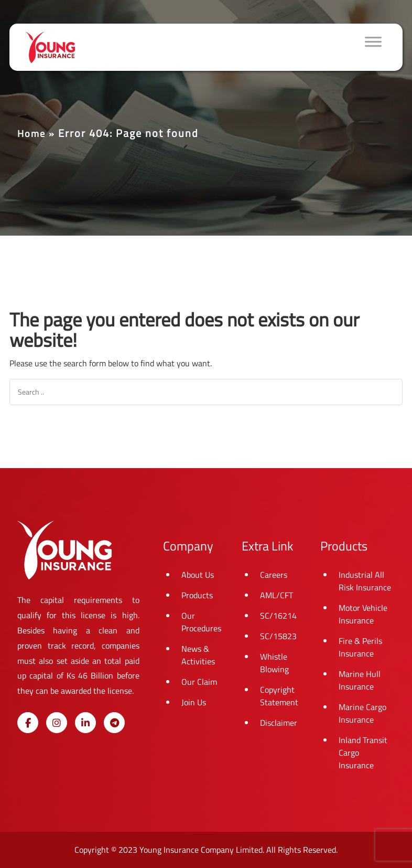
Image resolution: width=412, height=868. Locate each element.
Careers (274, 575)
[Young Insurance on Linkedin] (85, 723)
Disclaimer (279, 723)
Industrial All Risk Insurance (365, 581)
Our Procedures (201, 622)
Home (31, 134)
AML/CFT (277, 595)
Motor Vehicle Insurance (363, 614)
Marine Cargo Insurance (362, 713)
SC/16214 (278, 616)
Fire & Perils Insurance (360, 647)
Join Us (194, 702)
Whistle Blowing (274, 663)
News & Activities (198, 655)
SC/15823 (278, 636)
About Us (198, 575)
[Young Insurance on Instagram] (57, 723)
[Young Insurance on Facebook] (28, 723)
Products (197, 595)
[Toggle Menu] (373, 47)
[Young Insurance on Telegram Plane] (114, 723)
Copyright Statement (279, 696)
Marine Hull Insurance (360, 680)
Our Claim (199, 682)
